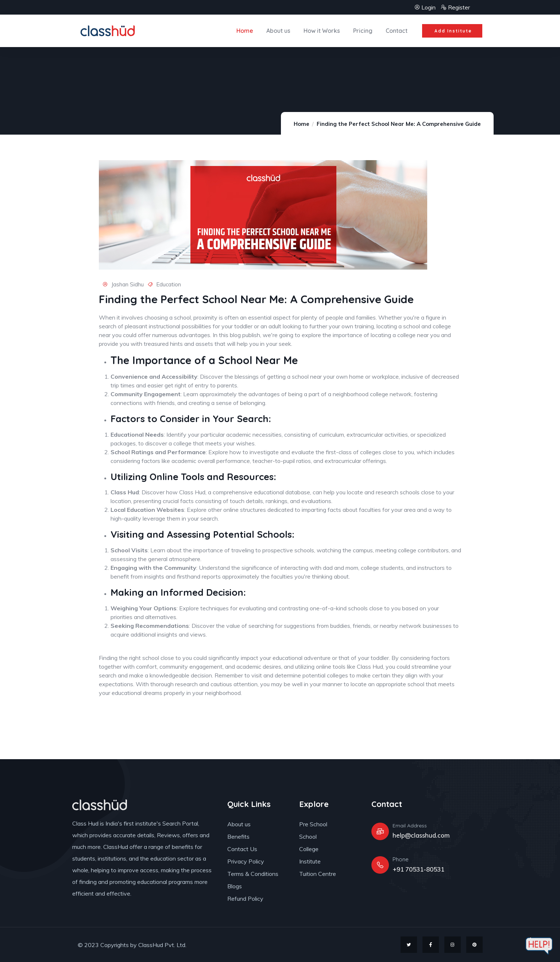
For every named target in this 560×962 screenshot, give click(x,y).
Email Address (410, 826)
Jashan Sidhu (123, 284)
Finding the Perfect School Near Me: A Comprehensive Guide (399, 124)
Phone (401, 859)
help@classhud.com (421, 835)
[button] (452, 31)
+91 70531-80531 (418, 869)
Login (426, 7)
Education (169, 284)
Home (302, 124)
